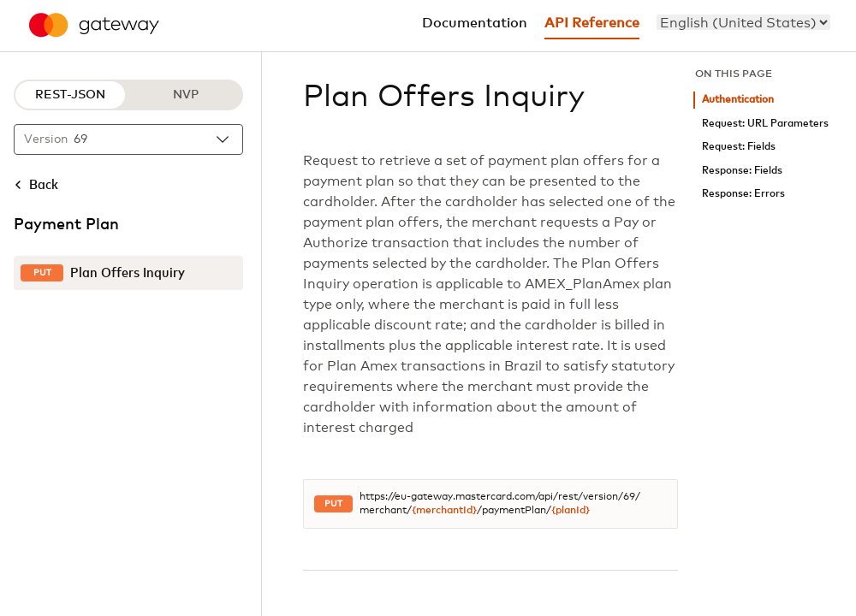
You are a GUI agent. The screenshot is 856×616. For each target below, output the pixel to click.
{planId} (571, 511)
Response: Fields (742, 171)
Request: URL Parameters (765, 124)
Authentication (738, 100)
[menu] (743, 22)
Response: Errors (743, 194)
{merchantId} (444, 511)
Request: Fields (739, 147)
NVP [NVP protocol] (186, 95)
